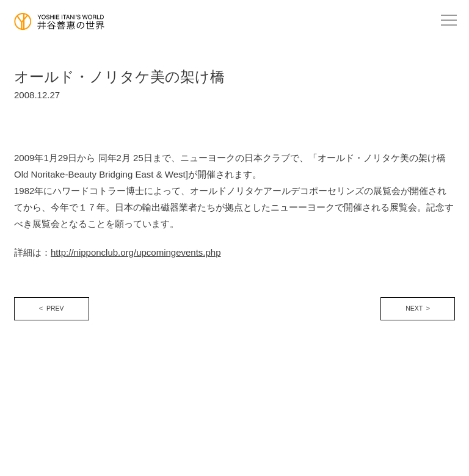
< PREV (52, 308)
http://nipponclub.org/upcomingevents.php (136, 252)
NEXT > (418, 308)
